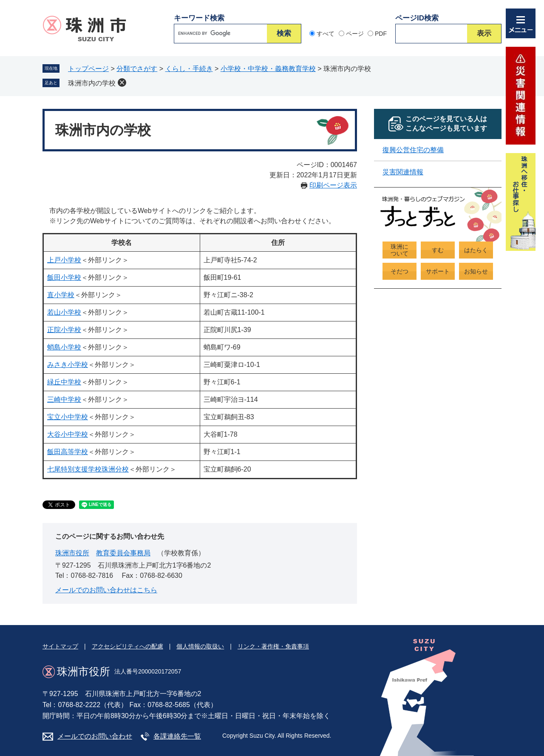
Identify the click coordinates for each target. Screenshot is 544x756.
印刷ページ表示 (333, 185)
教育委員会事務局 (123, 553)
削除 (122, 82)
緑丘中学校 (64, 382)
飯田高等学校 (68, 452)
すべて (326, 34)
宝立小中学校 (68, 417)
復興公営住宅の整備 (413, 150)
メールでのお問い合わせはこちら (106, 590)
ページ (355, 34)
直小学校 (61, 295)
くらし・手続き (189, 69)
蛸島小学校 (64, 347)
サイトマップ (60, 646)
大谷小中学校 (68, 434)
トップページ (88, 69)
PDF (381, 34)
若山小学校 (64, 312)
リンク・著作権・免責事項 (273, 646)
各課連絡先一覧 (177, 736)
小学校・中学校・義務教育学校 (268, 69)
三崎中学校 (64, 399)
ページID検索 (417, 18)
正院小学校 (64, 330)
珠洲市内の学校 (92, 83)
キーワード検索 (199, 18)
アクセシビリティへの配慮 (127, 646)
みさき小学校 (68, 365)
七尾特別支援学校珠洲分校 (88, 469)
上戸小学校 (64, 260)
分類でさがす (137, 69)
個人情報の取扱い (200, 646)
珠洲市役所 (72, 553)
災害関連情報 (403, 172)
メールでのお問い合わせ (95, 736)
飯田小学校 (64, 277)
